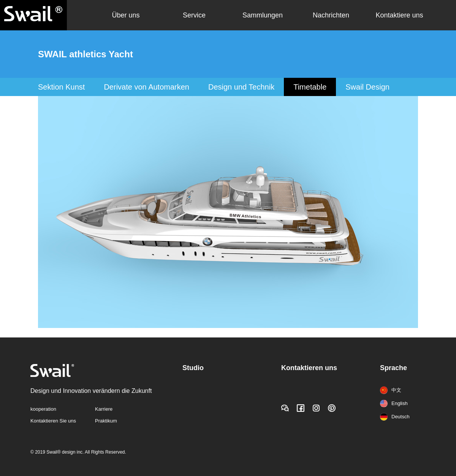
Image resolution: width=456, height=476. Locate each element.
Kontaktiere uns (399, 15)
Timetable (310, 87)
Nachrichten (331, 15)
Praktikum (106, 421)
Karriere (104, 409)
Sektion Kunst (61, 87)
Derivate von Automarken (146, 87)
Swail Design (367, 87)
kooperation (43, 409)
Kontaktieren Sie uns (53, 421)
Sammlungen (263, 15)
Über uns (126, 15)
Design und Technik (241, 87)
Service (194, 15)
